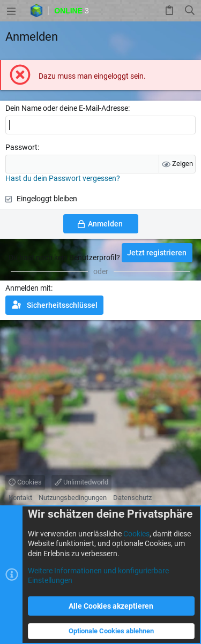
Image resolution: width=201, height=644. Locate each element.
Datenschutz (132, 498)
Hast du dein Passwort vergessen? (63, 178)
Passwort (21, 147)
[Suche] (190, 11)
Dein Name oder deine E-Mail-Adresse (67, 108)
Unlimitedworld (81, 482)
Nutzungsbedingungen (73, 498)
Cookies (25, 482)
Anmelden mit (28, 288)
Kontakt (20, 498)
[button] (11, 11)
